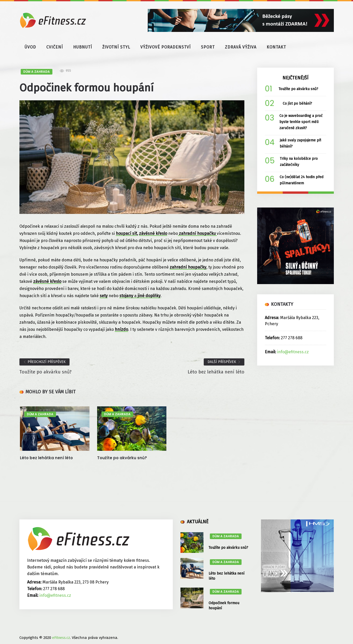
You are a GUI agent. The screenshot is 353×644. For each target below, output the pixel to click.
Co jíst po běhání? (297, 104)
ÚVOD (30, 47)
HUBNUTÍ (83, 47)
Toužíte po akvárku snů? (122, 458)
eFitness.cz (61, 638)
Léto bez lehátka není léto (46, 458)
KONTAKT (276, 47)
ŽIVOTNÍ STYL (116, 47)
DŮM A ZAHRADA (37, 72)
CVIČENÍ (55, 47)
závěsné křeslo (153, 233)
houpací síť (126, 233)
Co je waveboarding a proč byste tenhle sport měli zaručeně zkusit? (301, 122)
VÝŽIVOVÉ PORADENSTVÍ (166, 47)
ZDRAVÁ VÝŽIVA (241, 47)
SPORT (208, 47)
